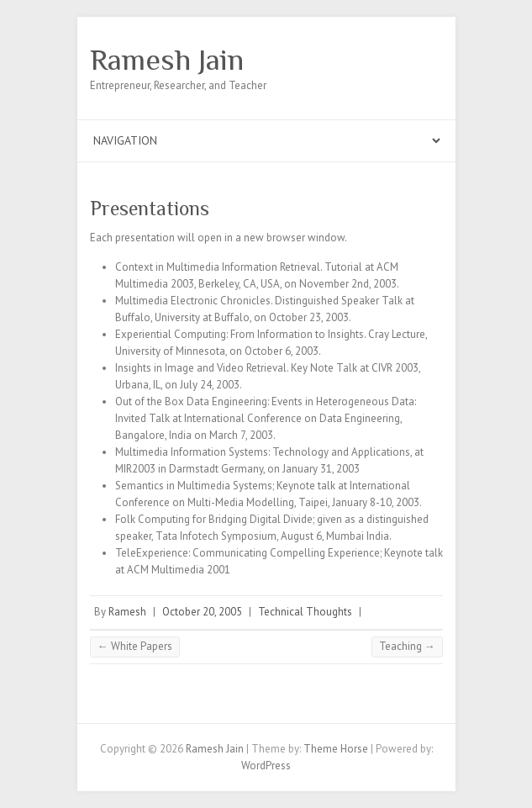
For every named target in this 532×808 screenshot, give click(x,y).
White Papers (135, 646)
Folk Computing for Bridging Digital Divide (214, 519)
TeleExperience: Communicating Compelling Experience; (248, 553)
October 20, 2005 (202, 612)
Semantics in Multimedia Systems (194, 486)
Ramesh (127, 612)
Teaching (407, 646)
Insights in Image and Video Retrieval (201, 368)
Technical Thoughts (305, 612)
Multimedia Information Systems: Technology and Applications (263, 452)
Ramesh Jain (167, 60)
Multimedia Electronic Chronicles (193, 301)
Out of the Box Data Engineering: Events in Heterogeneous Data (265, 401)
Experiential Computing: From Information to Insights (240, 334)
